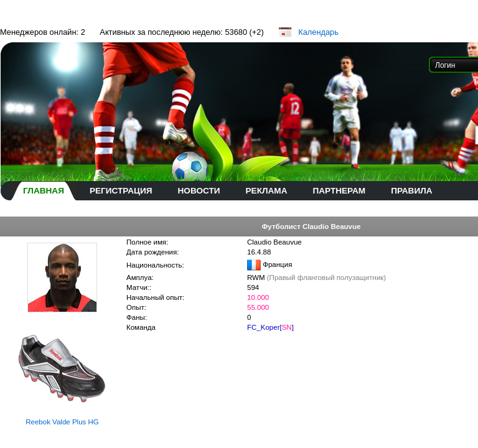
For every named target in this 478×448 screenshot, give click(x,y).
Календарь (318, 32)
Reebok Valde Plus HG (62, 422)
